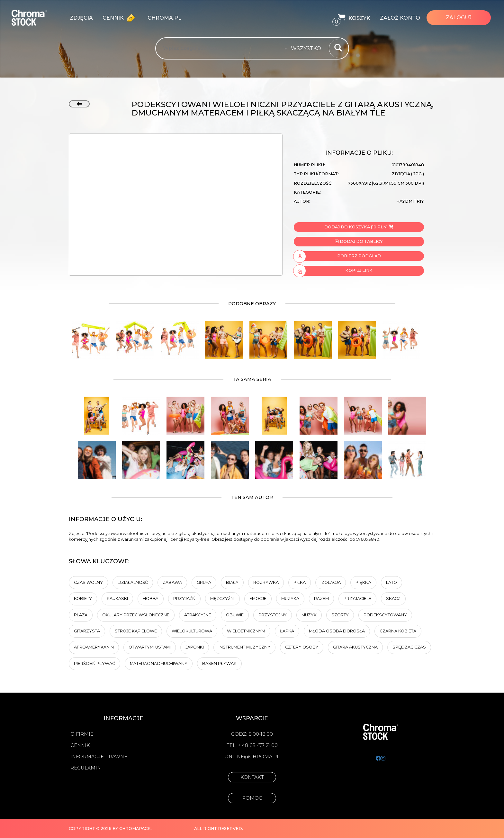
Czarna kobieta (398, 631)
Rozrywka (266, 582)
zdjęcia (81, 18)
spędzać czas (409, 647)
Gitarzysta (87, 631)
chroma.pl (164, 18)
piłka (300, 582)
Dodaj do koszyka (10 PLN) (359, 227)
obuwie (235, 615)
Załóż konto (400, 18)
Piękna (363, 582)
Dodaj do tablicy (359, 241)
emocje (258, 599)
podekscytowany (385, 615)
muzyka (290, 599)
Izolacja (331, 582)
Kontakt (252, 777)
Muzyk (309, 615)
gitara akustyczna (355, 647)
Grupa (204, 582)
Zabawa (172, 582)
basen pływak (219, 663)
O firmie (82, 734)
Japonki (195, 647)
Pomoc (252, 798)
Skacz (393, 599)
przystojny (273, 615)
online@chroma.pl (252, 757)
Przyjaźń (184, 599)
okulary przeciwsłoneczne (136, 615)
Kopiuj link (333, 271)
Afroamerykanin (94, 647)
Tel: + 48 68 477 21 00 (252, 745)
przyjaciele (357, 599)
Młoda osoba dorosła (337, 631)
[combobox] (308, 49)
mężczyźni (222, 599)
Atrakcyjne (198, 615)
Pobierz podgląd (337, 256)
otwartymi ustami (150, 647)
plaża (81, 615)
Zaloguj (459, 18)
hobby (151, 599)
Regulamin (86, 768)
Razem (321, 599)
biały (232, 582)
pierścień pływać (94, 663)
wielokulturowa (192, 631)
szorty (340, 615)
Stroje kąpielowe (136, 631)
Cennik (120, 18)
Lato (392, 582)
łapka (287, 631)
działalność (133, 582)
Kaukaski (117, 599)
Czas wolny (88, 582)
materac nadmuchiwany (159, 663)
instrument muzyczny (244, 647)
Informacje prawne (99, 757)
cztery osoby (302, 647)
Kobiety (83, 599)
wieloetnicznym (246, 631)
